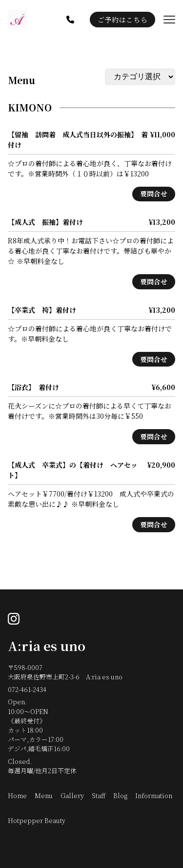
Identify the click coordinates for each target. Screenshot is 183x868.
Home (17, 795)
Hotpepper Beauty (37, 820)
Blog (120, 795)
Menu (21, 80)
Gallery (72, 795)
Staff (99, 795)
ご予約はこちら (122, 20)
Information (154, 795)
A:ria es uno (47, 646)
